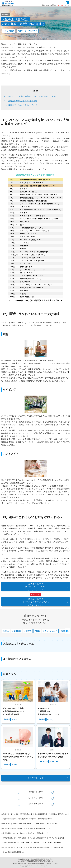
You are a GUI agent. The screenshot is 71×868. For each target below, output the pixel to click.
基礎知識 (17, 631)
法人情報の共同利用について (59, 814)
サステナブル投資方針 (56, 838)
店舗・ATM (45, 5)
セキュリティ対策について (37, 838)
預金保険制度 (6, 824)
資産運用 (7, 719)
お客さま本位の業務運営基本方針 (21, 814)
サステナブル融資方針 (9, 843)
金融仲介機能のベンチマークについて (14, 833)
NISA (7, 631)
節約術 (29, 631)
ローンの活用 (43, 762)
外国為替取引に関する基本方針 (47, 824)
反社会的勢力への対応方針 (27, 819)
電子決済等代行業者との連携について (14, 828)
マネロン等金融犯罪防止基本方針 (13, 852)
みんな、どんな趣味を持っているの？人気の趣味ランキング (33, 96)
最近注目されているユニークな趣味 (23, 101)
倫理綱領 (4, 814)
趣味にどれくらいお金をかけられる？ (24, 105)
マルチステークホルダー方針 (52, 843)
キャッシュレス (51, 631)
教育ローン (55, 762)
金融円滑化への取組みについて (40, 828)
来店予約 (53, 5)
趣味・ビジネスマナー (28, 31)
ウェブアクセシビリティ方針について (14, 847)
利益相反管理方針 (10, 819)
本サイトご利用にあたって (39, 833)
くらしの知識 (8, 31)
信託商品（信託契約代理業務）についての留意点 (46, 847)
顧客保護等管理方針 (45, 819)
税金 (38, 631)
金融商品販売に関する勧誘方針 (23, 824)
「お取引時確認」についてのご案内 (14, 838)
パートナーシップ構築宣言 (30, 843)
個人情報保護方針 (41, 814)
